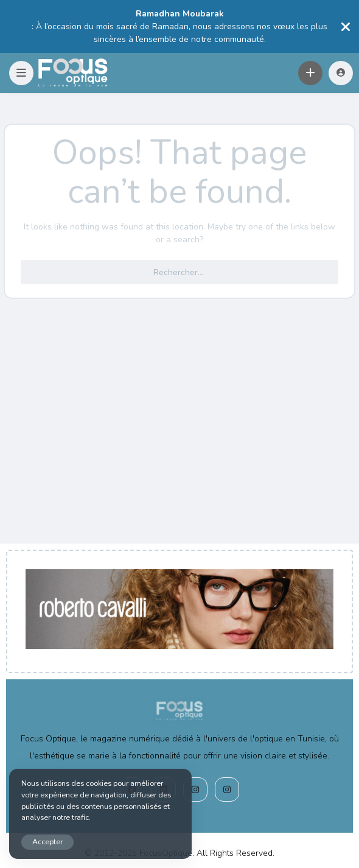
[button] (21, 73)
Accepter (47, 842)
